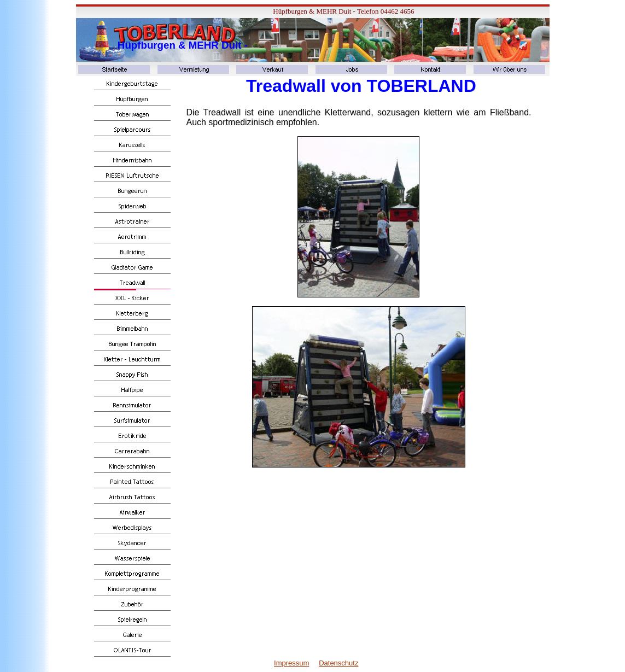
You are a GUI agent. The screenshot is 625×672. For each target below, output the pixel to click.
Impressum (291, 663)
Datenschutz (338, 663)
